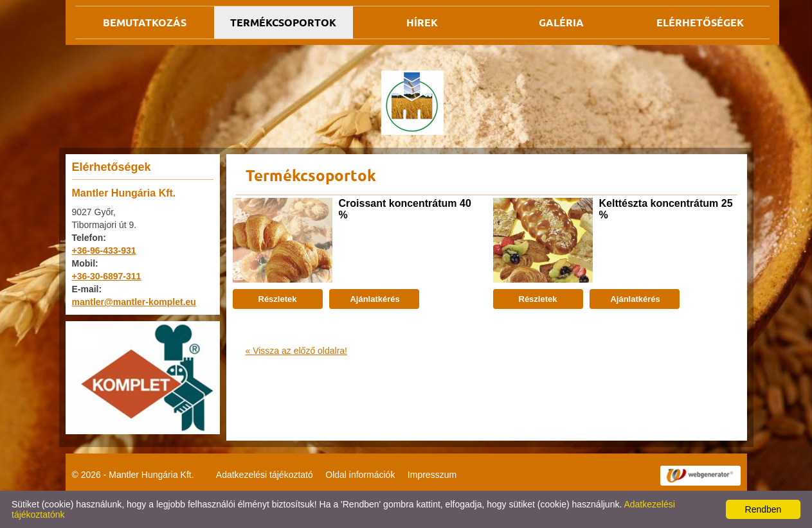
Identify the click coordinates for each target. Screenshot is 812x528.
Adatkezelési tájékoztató (265, 475)
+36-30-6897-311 (107, 276)
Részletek (278, 299)
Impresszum (432, 475)
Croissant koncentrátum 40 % (405, 209)
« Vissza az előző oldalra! (297, 351)
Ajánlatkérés (374, 299)
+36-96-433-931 (104, 251)
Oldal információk (360, 475)
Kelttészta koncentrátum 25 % (666, 209)
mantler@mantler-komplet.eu (134, 302)
